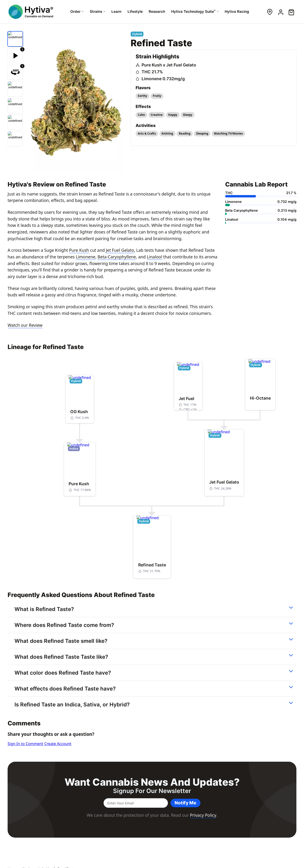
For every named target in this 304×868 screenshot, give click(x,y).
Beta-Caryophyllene (117, 257)
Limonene (85, 257)
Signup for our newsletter (152, 791)
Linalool (154, 257)
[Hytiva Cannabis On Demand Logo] (31, 12)
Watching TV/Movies (228, 133)
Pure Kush (79, 250)
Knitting (167, 133)
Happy (173, 115)
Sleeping (202, 133)
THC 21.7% (152, 72)
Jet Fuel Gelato (120, 250)
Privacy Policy (203, 815)
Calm (141, 115)
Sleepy (188, 115)
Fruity (157, 96)
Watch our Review (25, 325)
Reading (185, 133)
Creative (157, 115)
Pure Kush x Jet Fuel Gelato (169, 65)
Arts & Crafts (147, 133)
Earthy (142, 96)
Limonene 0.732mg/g (163, 79)
